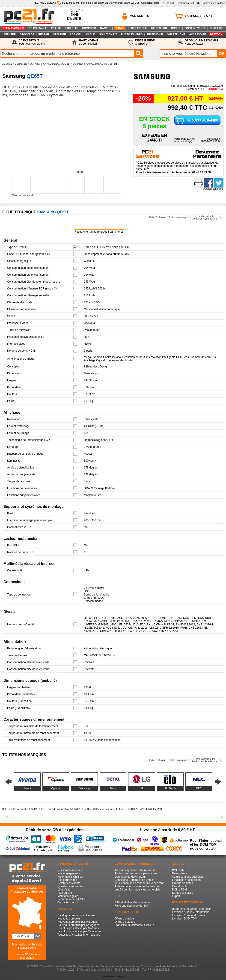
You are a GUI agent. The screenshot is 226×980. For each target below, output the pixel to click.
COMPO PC (89, 28)
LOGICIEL (76, 34)
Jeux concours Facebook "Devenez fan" (139, 883)
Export (176, 896)
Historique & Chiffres (70, 877)
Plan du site (65, 893)
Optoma (56, 788)
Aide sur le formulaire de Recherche (137, 886)
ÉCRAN (119, 28)
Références (176, 3)
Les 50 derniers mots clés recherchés (138, 890)
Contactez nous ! (68, 902)
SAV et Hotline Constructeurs (132, 902)
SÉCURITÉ (59, 34)
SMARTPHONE (176, 34)
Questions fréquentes (71, 886)
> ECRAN (20, 64)
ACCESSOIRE (198, 34)
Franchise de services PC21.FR (134, 925)
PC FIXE (56, 28)
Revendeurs (180, 873)
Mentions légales (68, 896)
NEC (199, 788)
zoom (79, 172)
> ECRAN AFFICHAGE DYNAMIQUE (49, 64)
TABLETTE (72, 28)
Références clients (69, 883)
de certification (88, 42)
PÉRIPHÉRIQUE (137, 28)
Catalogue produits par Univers (76, 915)
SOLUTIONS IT (108, 34)
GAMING (105, 28)
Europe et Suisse (183, 893)
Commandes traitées (208, 3)
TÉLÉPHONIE (155, 34)
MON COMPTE (139, 16)
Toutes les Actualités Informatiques (79, 935)
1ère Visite (64, 890)
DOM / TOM (179, 890)
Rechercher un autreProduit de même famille (204, 217)
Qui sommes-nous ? (70, 870)
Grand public (180, 886)
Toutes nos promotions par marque (136, 873)
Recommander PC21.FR (73, 899)
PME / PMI (179, 870)
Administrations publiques (188, 877)
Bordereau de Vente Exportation (192, 909)
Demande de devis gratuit (130, 877)
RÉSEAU (44, 34)
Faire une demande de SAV (132, 906)
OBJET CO (216, 28)
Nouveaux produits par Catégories (78, 925)
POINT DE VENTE (195, 28)
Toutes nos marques (179, 217)
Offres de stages (125, 922)
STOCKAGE (27, 34)
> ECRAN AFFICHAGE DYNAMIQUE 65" (94, 64)
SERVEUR (10, 34)
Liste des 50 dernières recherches (27, 956)
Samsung (84, 788)
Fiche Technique (158, 217)
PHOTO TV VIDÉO (132, 34)
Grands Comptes (183, 883)
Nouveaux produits (69, 919)
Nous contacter (202, 42)
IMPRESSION (159, 28)
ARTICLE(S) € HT (198, 16)
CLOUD (91, 34)
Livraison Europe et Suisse (189, 915)
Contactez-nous (150, 3)
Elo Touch (170, 788)
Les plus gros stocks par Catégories (79, 931)
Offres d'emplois (125, 919)
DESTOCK (216, 34)
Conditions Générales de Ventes (134, 880)
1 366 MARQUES (14, 28)
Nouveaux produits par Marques (77, 922)
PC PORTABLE (38, 28)
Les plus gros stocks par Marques (78, 928)
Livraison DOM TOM (185, 919)
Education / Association (186, 880)
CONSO (176, 28)
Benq (113, 788)
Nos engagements (69, 873)
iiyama (27, 788)
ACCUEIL (7, 64)
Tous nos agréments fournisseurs (135, 870)
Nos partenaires (67, 880)
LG (142, 788)
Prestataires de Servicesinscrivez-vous (27, 946)
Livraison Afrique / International (191, 912)
